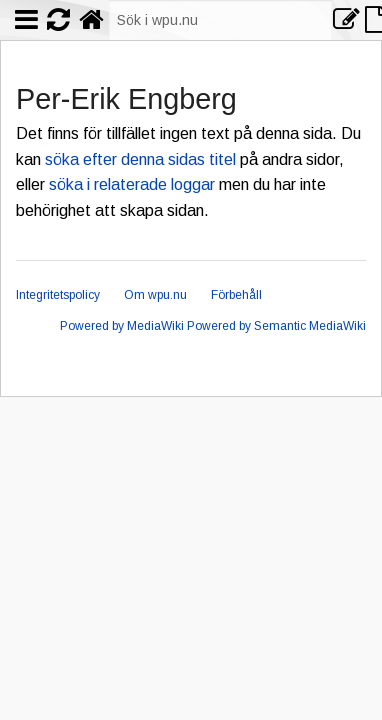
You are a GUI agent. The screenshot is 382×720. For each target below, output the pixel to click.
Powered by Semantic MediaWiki (276, 326)
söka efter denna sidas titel (140, 159)
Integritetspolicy (58, 295)
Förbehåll (236, 295)
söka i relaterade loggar (132, 184)
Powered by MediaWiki (122, 326)
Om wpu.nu (155, 295)
